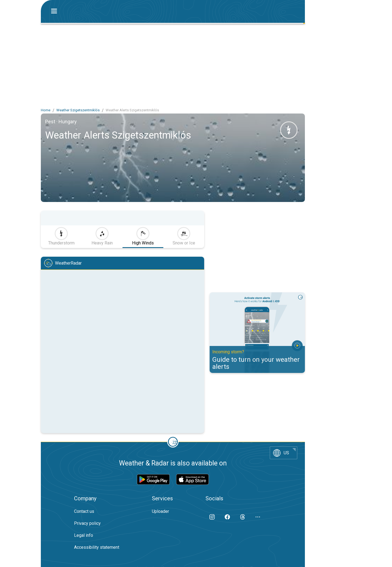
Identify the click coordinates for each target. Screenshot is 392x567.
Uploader (160, 511)
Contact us (84, 511)
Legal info (84, 535)
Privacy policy (87, 523)
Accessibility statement (97, 547)
